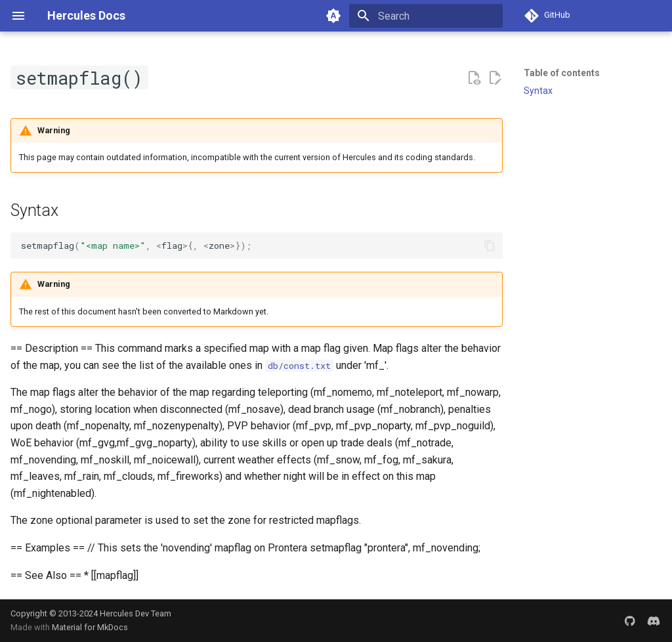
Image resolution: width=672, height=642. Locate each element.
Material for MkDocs (90, 627)
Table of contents (562, 73)
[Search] (426, 16)
